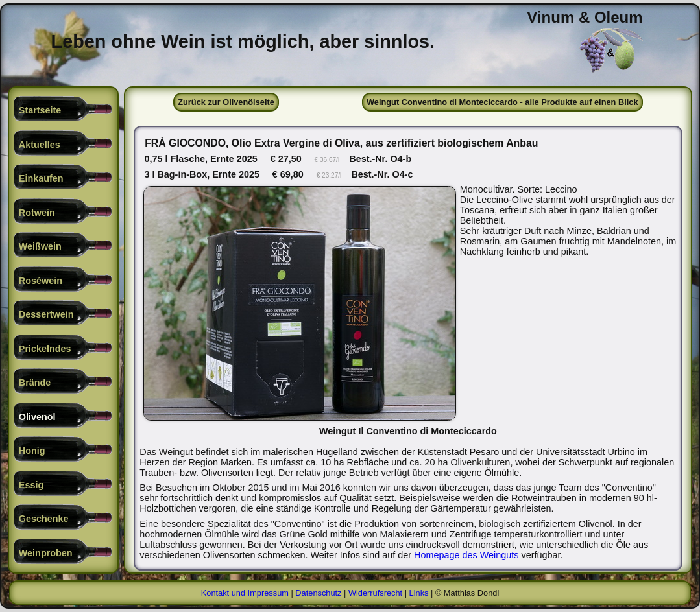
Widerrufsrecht (375, 593)
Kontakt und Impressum (245, 593)
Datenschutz (318, 593)
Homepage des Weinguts (466, 555)
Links (419, 593)
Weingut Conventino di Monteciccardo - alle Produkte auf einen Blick (502, 102)
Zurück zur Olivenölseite (226, 102)
